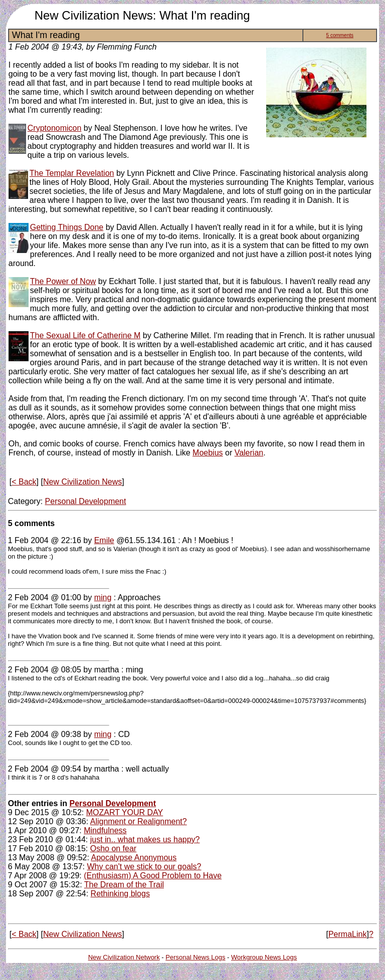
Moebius (208, 453)
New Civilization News (82, 482)
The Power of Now (63, 281)
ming (103, 597)
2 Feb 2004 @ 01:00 (45, 597)
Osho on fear (114, 848)
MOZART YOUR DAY (125, 812)
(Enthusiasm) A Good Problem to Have (153, 876)
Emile (104, 540)
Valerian (249, 453)
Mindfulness (105, 830)
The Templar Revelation (72, 173)
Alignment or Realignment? (139, 821)
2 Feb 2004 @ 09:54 (45, 769)
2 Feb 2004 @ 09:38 (45, 734)
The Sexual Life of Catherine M (85, 335)
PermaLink (347, 934)
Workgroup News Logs (264, 957)
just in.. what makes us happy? (145, 839)
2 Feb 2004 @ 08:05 (45, 670)
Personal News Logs (195, 957)
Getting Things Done (67, 227)
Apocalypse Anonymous (134, 857)
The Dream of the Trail (124, 885)
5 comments (340, 35)
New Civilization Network (124, 957)
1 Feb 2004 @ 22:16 (45, 540)
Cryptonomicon (55, 128)
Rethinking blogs (120, 894)
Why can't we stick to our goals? (144, 867)
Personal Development (86, 501)
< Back (24, 482)
